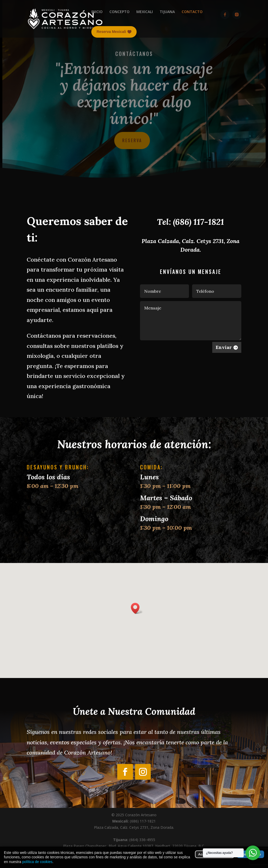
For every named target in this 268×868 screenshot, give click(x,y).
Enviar (224, 347)
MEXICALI (145, 12)
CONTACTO (192, 12)
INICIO (97, 12)
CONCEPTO (119, 12)
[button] (137, 608)
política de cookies (37, 862)
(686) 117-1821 (199, 222)
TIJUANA (167, 12)
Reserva (132, 140)
